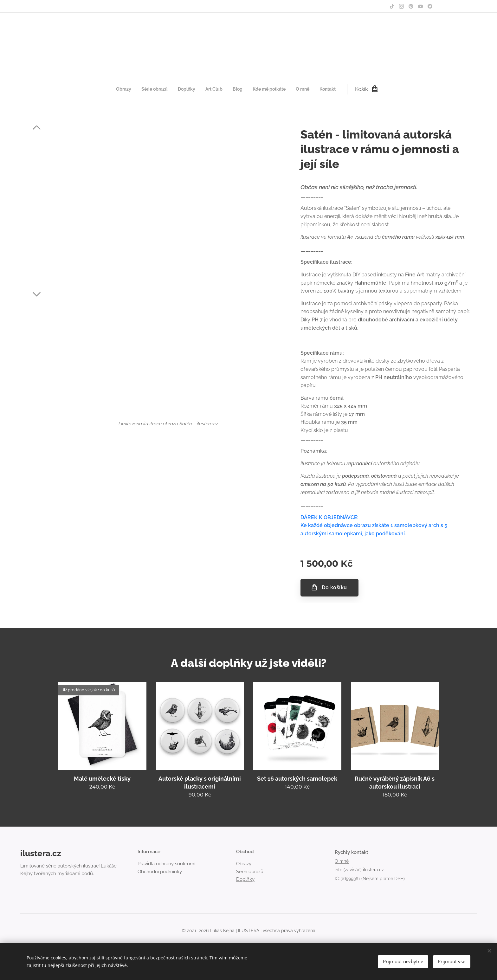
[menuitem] (193, 89)
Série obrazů (250, 871)
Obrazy (244, 864)
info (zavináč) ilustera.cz (359, 870)
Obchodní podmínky (160, 871)
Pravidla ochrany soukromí (166, 864)
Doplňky (245, 879)
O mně (342, 861)
